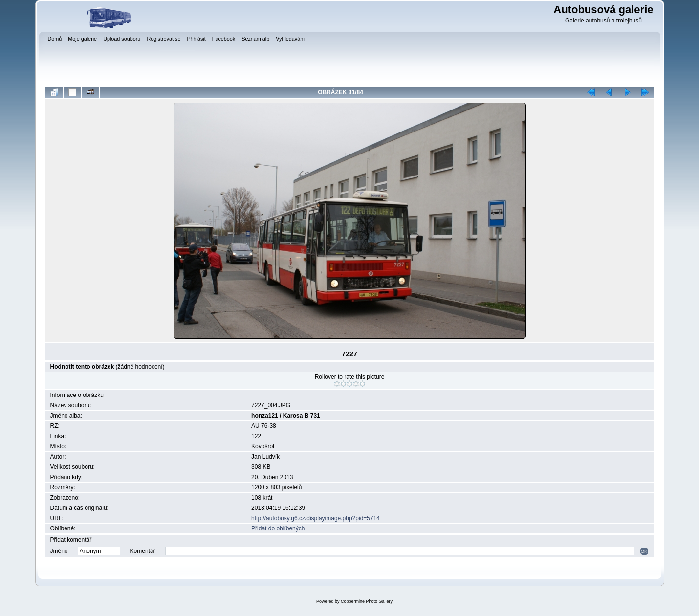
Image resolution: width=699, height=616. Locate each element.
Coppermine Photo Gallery (367, 601)
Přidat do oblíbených (278, 528)
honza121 (265, 416)
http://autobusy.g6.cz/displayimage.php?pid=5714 (316, 518)
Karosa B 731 (302, 416)
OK (644, 551)
